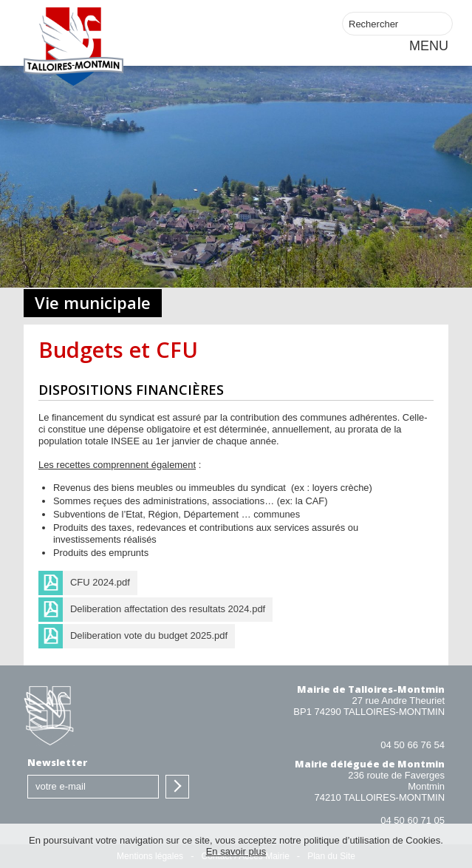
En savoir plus (236, 851)
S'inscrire (177, 787)
